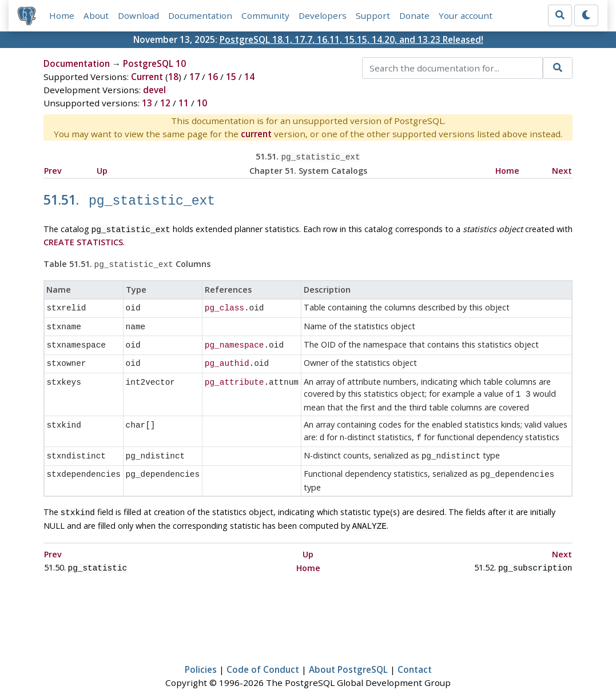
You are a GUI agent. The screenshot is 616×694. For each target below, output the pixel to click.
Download (138, 15)
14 (249, 77)
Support (373, 15)
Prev (53, 169)
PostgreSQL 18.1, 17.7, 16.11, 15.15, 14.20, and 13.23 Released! (351, 39)
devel (154, 90)
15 (231, 77)
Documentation (200, 15)
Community (265, 15)
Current (147, 77)
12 (165, 103)
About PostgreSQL (348, 652)
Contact (415, 652)
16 (213, 77)
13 (147, 103)
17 (194, 77)
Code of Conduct (263, 652)
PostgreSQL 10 (154, 63)
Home (62, 15)
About (96, 15)
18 (173, 77)
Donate (414, 15)
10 (202, 103)
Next (562, 169)
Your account (466, 15)
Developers (323, 15)
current (256, 134)
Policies (201, 652)
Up (102, 169)
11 (184, 103)
